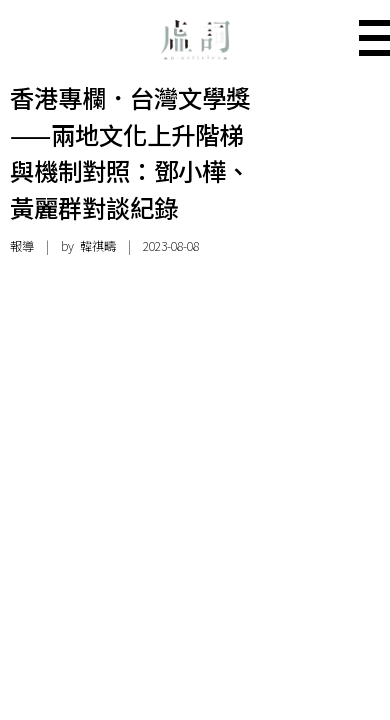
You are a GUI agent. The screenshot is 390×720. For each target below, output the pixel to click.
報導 (22, 246)
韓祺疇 (98, 246)
